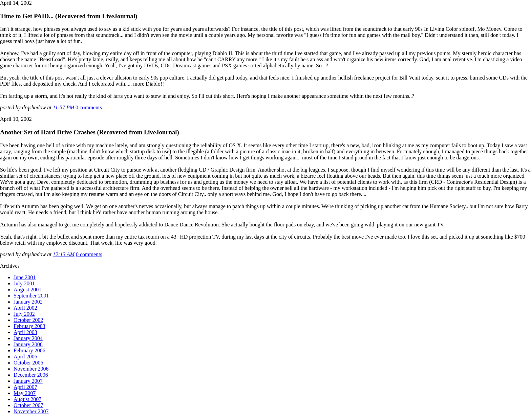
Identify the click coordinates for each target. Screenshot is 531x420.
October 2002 (28, 320)
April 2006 (25, 357)
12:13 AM (64, 254)
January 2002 (28, 302)
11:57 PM (63, 107)
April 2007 (25, 387)
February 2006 (29, 350)
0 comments (89, 107)
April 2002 (25, 308)
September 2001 (31, 296)
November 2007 (31, 411)
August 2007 (27, 399)
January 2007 (28, 381)
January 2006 (28, 344)
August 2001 (27, 290)
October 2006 (28, 363)
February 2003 (29, 326)
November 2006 (31, 369)
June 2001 (25, 277)
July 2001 (24, 283)
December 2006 (31, 375)
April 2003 (25, 332)
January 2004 (28, 338)
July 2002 (24, 314)
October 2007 (28, 405)
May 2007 (25, 393)
